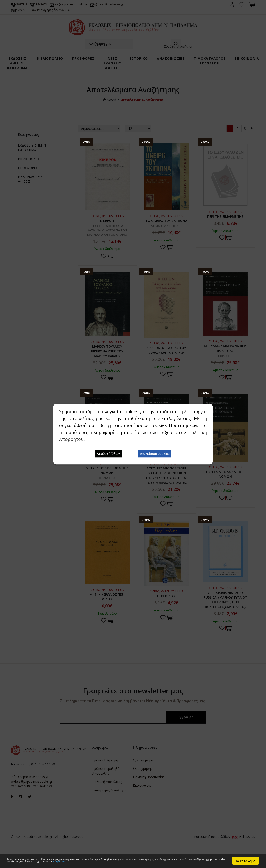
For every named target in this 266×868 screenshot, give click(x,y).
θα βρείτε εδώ (31, 863)
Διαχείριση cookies (155, 454)
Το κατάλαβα (246, 855)
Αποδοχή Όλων (108, 454)
